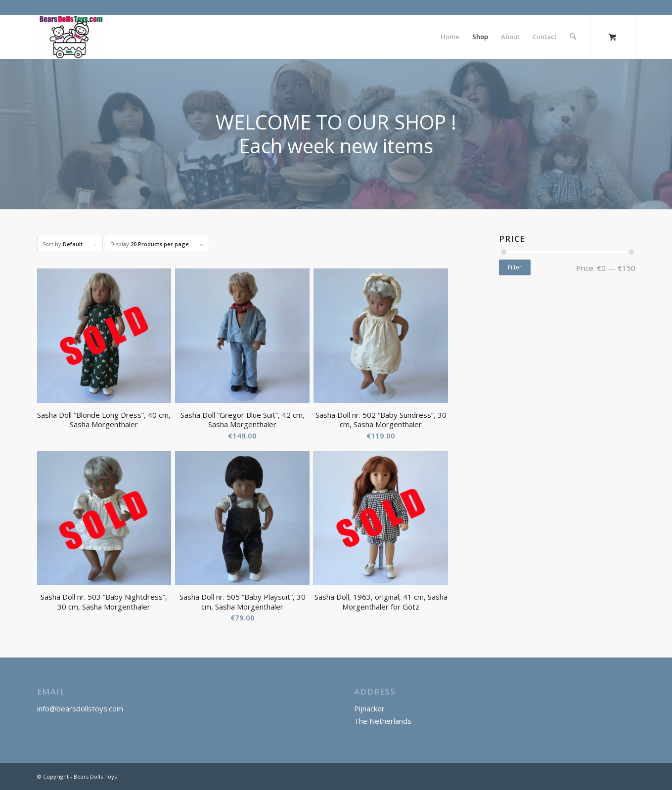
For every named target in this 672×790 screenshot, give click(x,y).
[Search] (573, 37)
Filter (515, 267)
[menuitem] (450, 37)
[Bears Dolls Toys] (71, 37)
